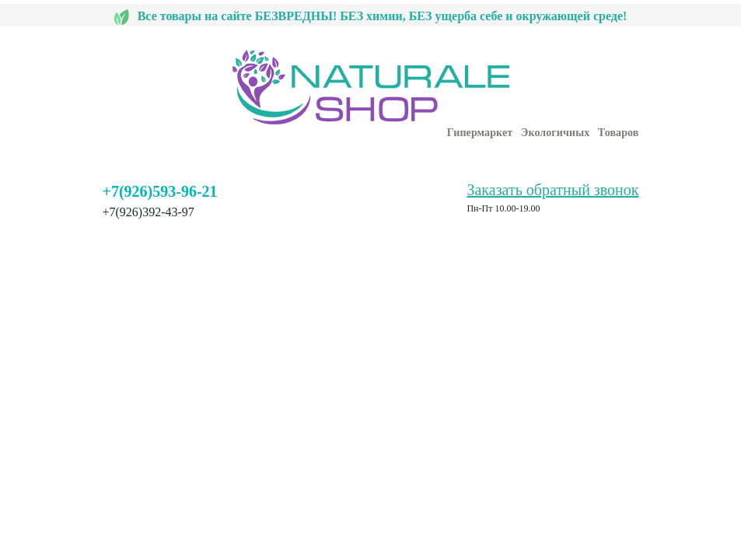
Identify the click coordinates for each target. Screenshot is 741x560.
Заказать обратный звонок (552, 190)
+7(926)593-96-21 (160, 191)
